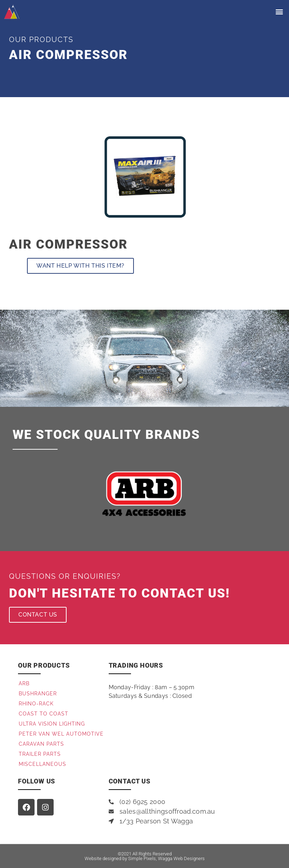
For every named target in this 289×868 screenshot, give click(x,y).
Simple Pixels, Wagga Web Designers (166, 858)
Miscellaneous (42, 764)
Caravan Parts (41, 744)
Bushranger (38, 694)
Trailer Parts (40, 754)
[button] (279, 12)
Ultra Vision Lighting (52, 724)
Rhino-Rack (36, 704)
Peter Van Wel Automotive (61, 734)
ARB (24, 683)
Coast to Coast (44, 714)
